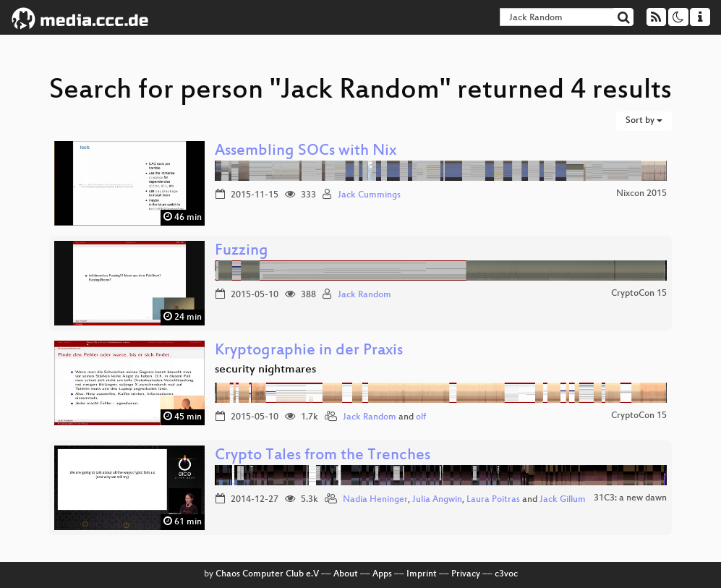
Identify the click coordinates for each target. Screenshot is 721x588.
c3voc (506, 574)
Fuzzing (242, 251)
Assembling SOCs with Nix (306, 152)
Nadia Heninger (375, 500)
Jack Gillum (563, 500)
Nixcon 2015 (641, 194)
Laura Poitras (493, 500)
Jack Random (364, 295)
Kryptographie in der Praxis (309, 351)
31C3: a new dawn (630, 498)
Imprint (422, 574)
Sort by (644, 121)
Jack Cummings (369, 195)
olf (421, 417)
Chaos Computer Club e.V (267, 574)
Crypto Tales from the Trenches (323, 456)
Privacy (466, 574)
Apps (382, 574)
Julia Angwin (437, 500)
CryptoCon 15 (639, 294)
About (346, 574)
